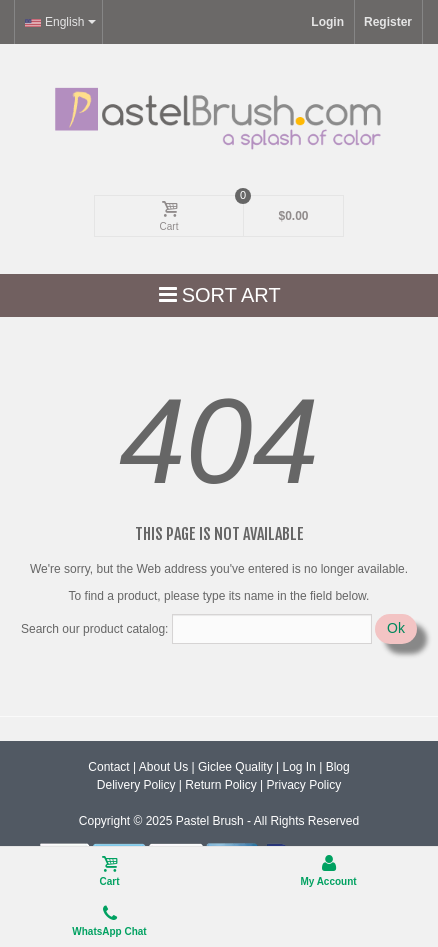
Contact (108, 767)
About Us (163, 767)
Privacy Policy (303, 785)
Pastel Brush (210, 821)
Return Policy (220, 785)
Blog (338, 767)
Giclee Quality (235, 767)
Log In (298, 767)
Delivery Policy (136, 785)
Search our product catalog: (94, 629)
